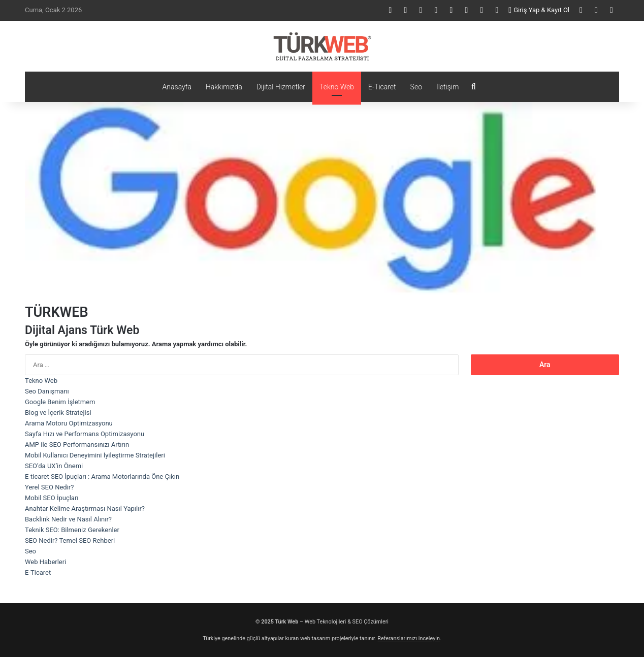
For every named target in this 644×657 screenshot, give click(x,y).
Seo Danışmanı (47, 391)
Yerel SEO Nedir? (49, 487)
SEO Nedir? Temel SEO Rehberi (70, 540)
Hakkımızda (224, 87)
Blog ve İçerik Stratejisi (58, 413)
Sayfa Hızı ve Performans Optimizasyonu (85, 434)
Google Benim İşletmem (60, 402)
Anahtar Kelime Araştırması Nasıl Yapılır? (85, 508)
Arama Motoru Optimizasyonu (69, 423)
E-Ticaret (382, 87)
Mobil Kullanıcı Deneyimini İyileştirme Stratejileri (95, 455)
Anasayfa (177, 87)
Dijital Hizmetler (281, 87)
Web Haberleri (45, 562)
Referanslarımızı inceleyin (409, 638)
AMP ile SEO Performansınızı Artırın (77, 445)
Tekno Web (337, 87)
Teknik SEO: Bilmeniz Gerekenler (72, 530)
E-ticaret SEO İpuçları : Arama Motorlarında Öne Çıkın (102, 477)
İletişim (447, 87)
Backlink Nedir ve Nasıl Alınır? (68, 519)
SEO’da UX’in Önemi (54, 466)
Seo (416, 87)
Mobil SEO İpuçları (52, 498)
